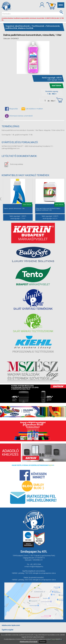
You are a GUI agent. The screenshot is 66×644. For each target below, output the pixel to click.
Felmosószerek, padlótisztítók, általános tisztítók (33, 27)
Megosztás (11, 109)
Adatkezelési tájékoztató (11, 625)
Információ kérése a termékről (19, 116)
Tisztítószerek (38, 26)
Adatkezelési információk (29, 642)
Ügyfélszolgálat (8, 630)
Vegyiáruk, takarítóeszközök (18, 26)
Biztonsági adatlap (14, 164)
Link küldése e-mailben (32, 109)
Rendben (43, 642)
